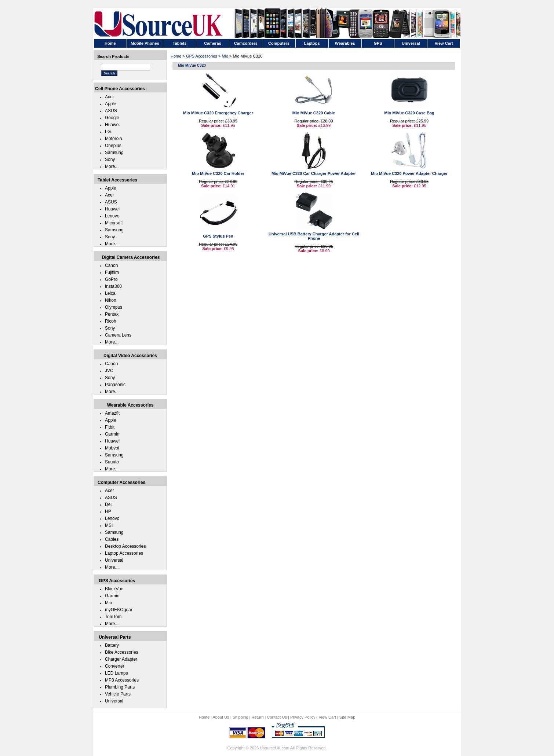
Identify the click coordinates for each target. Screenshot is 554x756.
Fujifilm (112, 272)
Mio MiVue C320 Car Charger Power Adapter (314, 173)
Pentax (112, 314)
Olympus (114, 307)
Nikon (111, 300)
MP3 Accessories (122, 680)
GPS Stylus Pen (218, 236)
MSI (109, 525)
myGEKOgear (119, 610)
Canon (111, 265)
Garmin (112, 434)
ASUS (111, 111)
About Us (221, 717)
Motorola (114, 139)
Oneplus (113, 146)
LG (108, 132)
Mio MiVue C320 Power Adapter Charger (409, 173)
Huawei (112, 125)
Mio (225, 56)
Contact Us (277, 717)
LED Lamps (116, 673)
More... (112, 166)
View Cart (327, 717)
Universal (114, 560)
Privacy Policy (303, 717)
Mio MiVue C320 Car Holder (218, 173)
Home (176, 56)
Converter (115, 666)
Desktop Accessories (125, 546)
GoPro (111, 279)
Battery (112, 645)
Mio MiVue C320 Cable (314, 113)
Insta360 (113, 286)
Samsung (114, 153)
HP (108, 511)
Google (112, 118)
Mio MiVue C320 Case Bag (409, 113)
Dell (109, 504)
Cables (112, 539)
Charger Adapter (121, 659)
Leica (110, 293)
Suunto (112, 462)
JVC (109, 371)
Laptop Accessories (124, 553)
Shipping (240, 717)
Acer (110, 97)
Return (258, 717)
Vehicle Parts (118, 694)
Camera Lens (118, 335)
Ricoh (111, 321)
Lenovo (112, 216)
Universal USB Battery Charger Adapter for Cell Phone (314, 236)
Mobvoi (112, 448)
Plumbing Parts (120, 687)
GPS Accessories (202, 56)
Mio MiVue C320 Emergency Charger (218, 113)
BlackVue (114, 589)
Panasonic (115, 385)
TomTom (113, 617)
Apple (111, 104)
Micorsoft (114, 223)
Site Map (347, 717)
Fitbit (110, 427)
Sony (110, 159)
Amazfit (112, 413)
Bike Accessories (122, 652)
